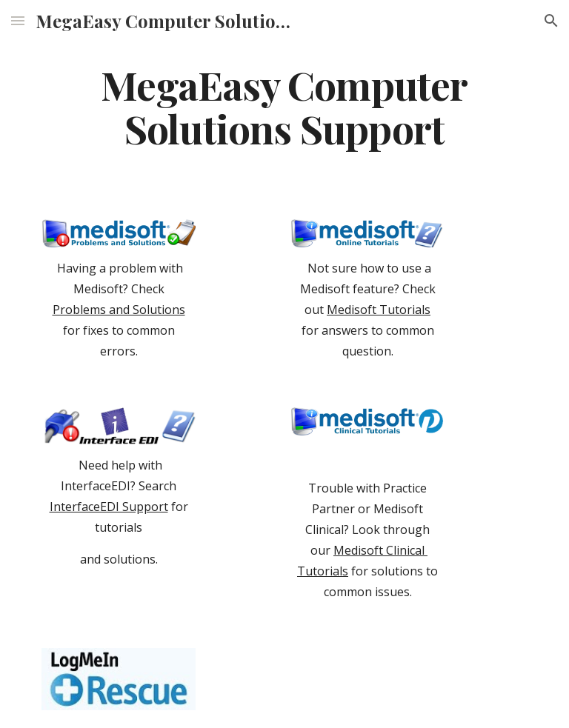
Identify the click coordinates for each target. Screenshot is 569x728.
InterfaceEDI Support (109, 507)
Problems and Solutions (119, 310)
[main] (284, 106)
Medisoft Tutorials (379, 310)
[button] (18, 20)
